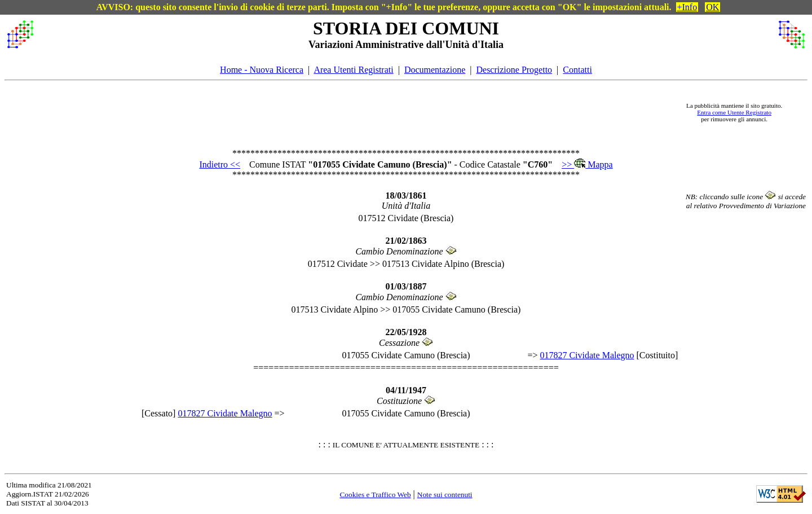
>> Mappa (587, 164)
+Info (687, 7)
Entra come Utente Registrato (734, 112)
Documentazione (435, 70)
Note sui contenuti (445, 495)
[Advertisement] (356, 112)
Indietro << (220, 164)
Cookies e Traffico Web (375, 495)
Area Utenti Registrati (353, 70)
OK (712, 7)
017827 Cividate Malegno (587, 355)
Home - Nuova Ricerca (262, 70)
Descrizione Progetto (514, 70)
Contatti (577, 70)
